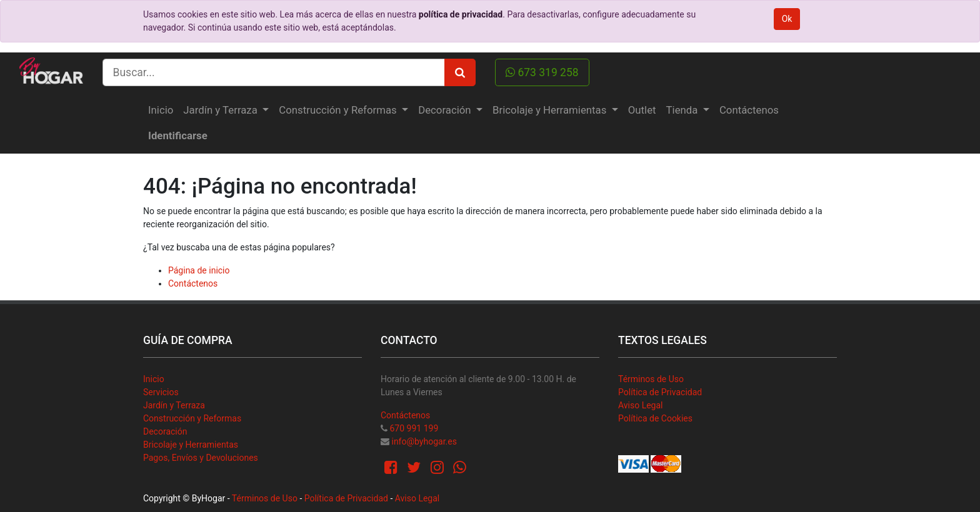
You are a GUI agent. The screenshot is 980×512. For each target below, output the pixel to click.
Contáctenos (193, 283)
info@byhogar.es (424, 441)
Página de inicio (199, 270)
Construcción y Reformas (192, 418)
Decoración (165, 431)
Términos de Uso (651, 379)
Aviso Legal (641, 405)
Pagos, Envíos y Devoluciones (201, 458)
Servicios (161, 392)
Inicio (154, 379)
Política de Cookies (655, 418)
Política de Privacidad (660, 392)
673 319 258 (542, 72)
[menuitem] (161, 110)
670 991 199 (414, 428)
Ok (787, 19)
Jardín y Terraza (174, 405)
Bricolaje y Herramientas (191, 445)
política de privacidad (461, 14)
